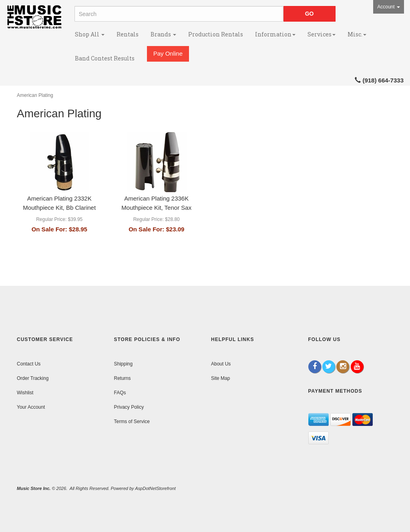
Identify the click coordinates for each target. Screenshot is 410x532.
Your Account (31, 407)
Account (389, 7)
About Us (221, 364)
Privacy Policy (129, 407)
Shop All (90, 34)
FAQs (120, 393)
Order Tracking (33, 378)
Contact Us (29, 364)
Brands (163, 34)
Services (322, 34)
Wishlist (25, 393)
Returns (123, 378)
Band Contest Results (105, 58)
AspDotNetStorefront (155, 488)
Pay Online (168, 53)
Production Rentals (216, 34)
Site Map (220, 378)
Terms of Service (132, 422)
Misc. (357, 34)
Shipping (124, 364)
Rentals (128, 34)
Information (275, 34)
